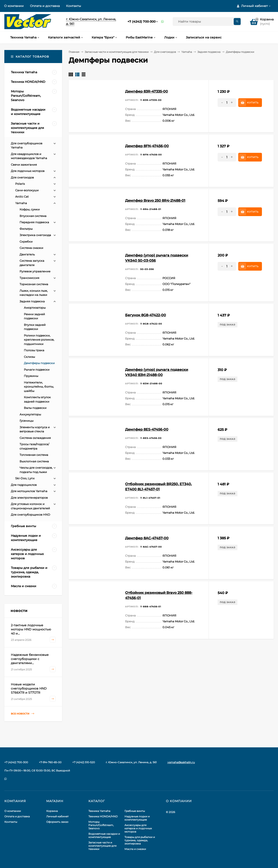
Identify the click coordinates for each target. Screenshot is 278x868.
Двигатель (27, 254)
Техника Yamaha (99, 811)
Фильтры (26, 229)
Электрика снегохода (35, 235)
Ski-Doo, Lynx (25, 478)
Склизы (29, 357)
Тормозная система (34, 284)
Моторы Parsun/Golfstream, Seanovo (101, 825)
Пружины (31, 376)
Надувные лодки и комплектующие (137, 818)
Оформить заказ (57, 822)
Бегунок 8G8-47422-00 (146, 315)
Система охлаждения (35, 438)
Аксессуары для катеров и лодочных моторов (138, 828)
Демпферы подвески (39, 363)
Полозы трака (34, 350)
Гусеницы (26, 421)
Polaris (20, 184)
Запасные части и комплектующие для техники (117, 52)
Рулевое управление (35, 271)
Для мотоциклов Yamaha (29, 491)
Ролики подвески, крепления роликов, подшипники (39, 340)
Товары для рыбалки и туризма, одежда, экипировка (140, 840)
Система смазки (31, 248)
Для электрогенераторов (29, 498)
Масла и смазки (135, 849)
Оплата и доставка (45, 6)
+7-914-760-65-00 (50, 762)
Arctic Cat (22, 197)
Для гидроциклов (24, 485)
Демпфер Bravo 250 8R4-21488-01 (155, 201)
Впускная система (33, 216)
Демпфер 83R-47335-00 (146, 91)
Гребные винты (135, 811)
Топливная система (34, 455)
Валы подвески (35, 408)
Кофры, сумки (30, 209)
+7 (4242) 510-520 (84, 762)
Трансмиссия (29, 278)
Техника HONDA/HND (103, 816)
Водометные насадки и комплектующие (104, 835)
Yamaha (187, 52)
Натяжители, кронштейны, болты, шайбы (39, 387)
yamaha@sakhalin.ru (181, 762)
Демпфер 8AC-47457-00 (147, 538)
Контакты (74, 6)
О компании (14, 6)
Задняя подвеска (209, 52)
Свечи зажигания (24, 165)
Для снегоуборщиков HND (31, 515)
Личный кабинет (57, 816)
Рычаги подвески (37, 370)
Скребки (26, 242)
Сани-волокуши (27, 190)
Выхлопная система (34, 461)
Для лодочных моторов (28, 171)
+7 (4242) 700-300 (141, 22)
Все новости (22, 714)
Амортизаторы (35, 308)
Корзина (52, 811)
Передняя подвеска (34, 222)
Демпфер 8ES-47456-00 (147, 429)
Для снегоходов (165, 52)
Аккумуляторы (30, 414)
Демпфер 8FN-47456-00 (147, 146)
